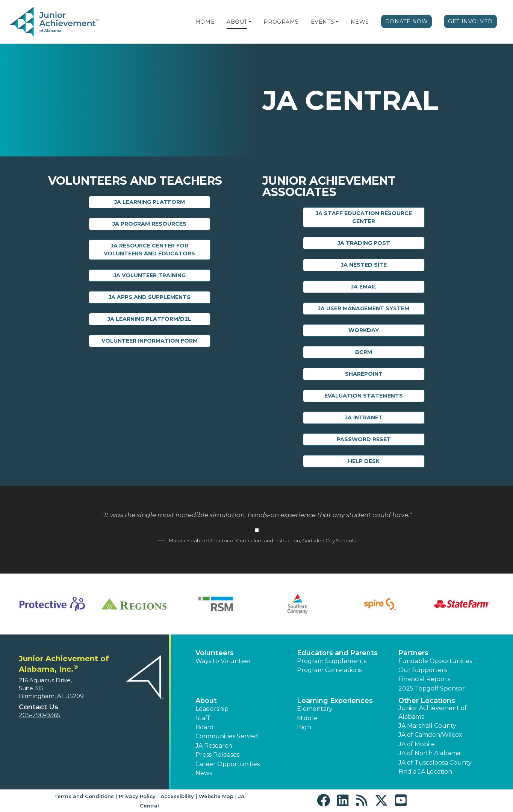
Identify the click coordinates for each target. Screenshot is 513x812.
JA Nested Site (364, 265)
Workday (364, 330)
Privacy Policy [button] (137, 796)
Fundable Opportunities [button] (435, 661)
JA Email (364, 287)
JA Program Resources (149, 224)
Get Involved (470, 21)
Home (205, 22)
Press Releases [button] (217, 755)
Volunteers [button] (215, 653)
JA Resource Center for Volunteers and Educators (149, 250)
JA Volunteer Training (150, 275)
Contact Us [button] (39, 707)
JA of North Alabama (429, 753)
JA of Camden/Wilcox (430, 735)
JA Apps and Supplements (150, 297)
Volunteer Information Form (150, 341)
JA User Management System (364, 308)
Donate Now (407, 21)
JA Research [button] (214, 746)
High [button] (304, 727)
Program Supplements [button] (332, 661)
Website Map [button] (216, 796)
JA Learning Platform (150, 202)
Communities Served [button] (227, 736)
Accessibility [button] (177, 796)
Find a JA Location (425, 772)
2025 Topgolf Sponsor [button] (432, 688)
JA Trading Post (364, 243)
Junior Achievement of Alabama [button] (433, 712)
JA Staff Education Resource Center (364, 217)
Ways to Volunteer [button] (223, 661)
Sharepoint (364, 374)
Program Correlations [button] (329, 670)
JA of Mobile (417, 744)
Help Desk (364, 461)
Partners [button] (413, 653)
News (360, 22)
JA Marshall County (427, 726)
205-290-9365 (40, 715)
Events (322, 22)
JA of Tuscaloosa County (435, 763)
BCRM (364, 352)
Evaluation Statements (364, 396)
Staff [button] (203, 718)
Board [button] (205, 727)
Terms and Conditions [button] (84, 796)
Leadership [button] (212, 709)
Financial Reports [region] (424, 679)
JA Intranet (364, 417)
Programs (281, 22)
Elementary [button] (315, 709)
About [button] (206, 701)
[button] (250, 22)
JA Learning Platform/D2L (149, 319)
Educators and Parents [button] (337, 653)
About (237, 22)
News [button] (204, 773)
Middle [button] (307, 718)
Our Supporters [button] (423, 670)
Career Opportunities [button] (228, 764)
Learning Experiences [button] (335, 701)
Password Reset (364, 439)
